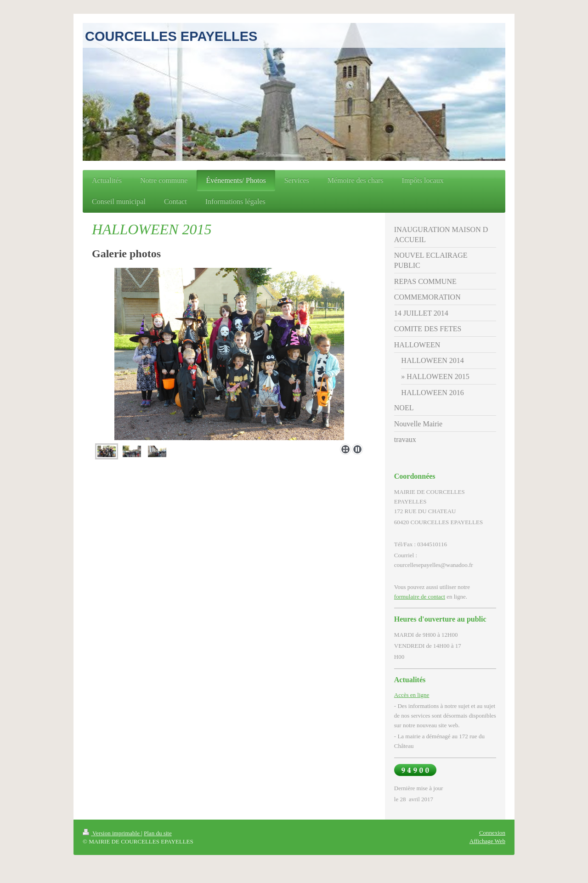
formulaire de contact (420, 597)
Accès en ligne (412, 695)
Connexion (492, 833)
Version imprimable (112, 833)
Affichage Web (487, 841)
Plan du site (158, 833)
